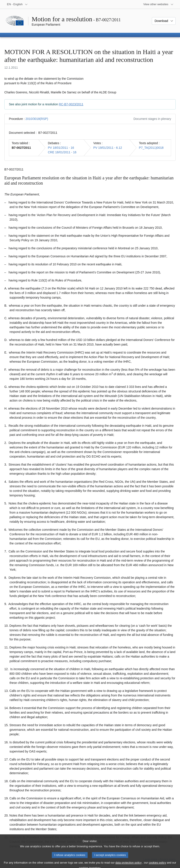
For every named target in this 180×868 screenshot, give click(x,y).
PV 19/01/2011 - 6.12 (108, 148)
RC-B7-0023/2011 (71, 104)
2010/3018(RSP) (37, 119)
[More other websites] (158, 4)
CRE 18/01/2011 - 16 (62, 152)
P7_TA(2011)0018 (151, 148)
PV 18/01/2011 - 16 (61, 148)
